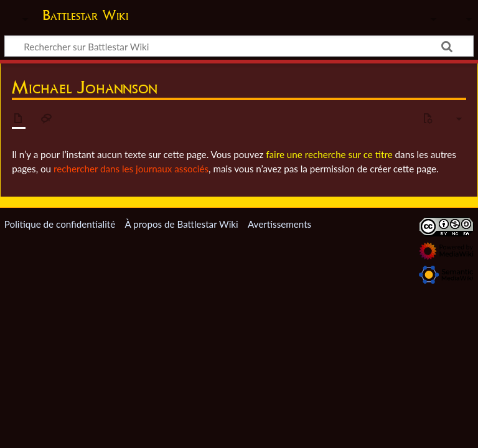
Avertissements (279, 224)
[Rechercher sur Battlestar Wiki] (239, 46)
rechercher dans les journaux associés (131, 169)
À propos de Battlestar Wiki (181, 224)
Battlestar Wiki (85, 15)
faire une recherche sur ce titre (329, 154)
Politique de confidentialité (60, 224)
